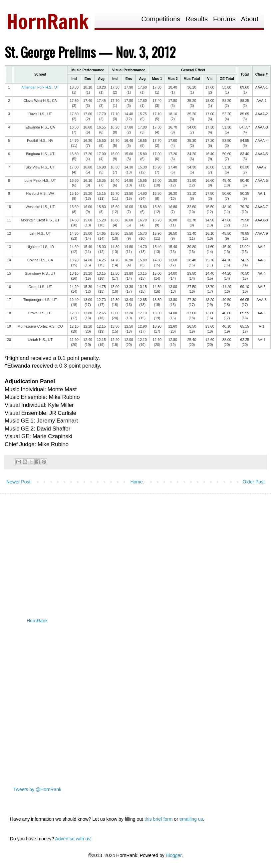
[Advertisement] (128, 550)
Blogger (174, 855)
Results (197, 19)
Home (136, 482)
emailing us (191, 819)
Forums (224, 19)
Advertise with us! (73, 839)
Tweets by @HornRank (37, 789)
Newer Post (18, 482)
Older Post (254, 482)
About (250, 19)
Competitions (161, 19)
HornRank (37, 621)
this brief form (159, 819)
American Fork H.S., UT (40, 87)
